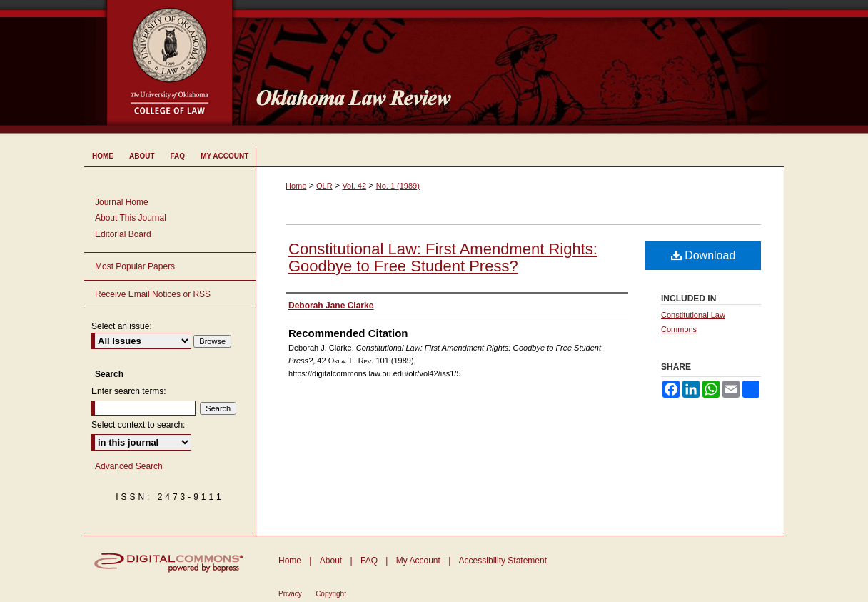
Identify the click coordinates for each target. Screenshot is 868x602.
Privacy (290, 594)
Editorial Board (123, 234)
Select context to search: (138, 425)
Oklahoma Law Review (514, 67)
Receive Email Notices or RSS (153, 294)
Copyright (331, 594)
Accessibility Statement (503, 561)
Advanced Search (129, 466)
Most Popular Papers (135, 266)
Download (703, 255)
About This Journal (131, 218)
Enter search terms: (129, 391)
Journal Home (122, 202)
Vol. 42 (354, 186)
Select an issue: (122, 326)
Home (296, 186)
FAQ (369, 561)
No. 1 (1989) (398, 186)
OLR (324, 186)
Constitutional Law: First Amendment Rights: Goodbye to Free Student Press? (443, 257)
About (331, 561)
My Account (418, 561)
